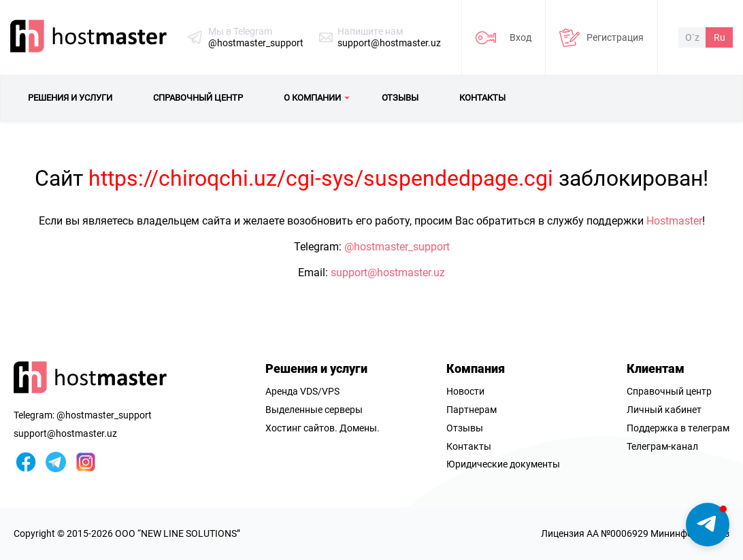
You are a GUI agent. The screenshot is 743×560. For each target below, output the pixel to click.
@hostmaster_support (256, 43)
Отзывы (465, 428)
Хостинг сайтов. (301, 428)
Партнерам (472, 410)
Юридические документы (503, 464)
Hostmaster (674, 221)
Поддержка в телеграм (678, 428)
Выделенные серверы (314, 410)
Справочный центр (669, 391)
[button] (708, 525)
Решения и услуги (316, 368)
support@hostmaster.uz (389, 43)
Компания (476, 368)
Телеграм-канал (662, 446)
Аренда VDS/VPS (302, 391)
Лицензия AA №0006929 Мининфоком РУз (635, 533)
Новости (465, 391)
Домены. (360, 428)
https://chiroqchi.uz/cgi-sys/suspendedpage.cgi (321, 178)
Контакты (469, 446)
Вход (521, 37)
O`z (692, 37)
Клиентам (656, 368)
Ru (720, 37)
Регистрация (615, 37)
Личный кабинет (664, 410)
